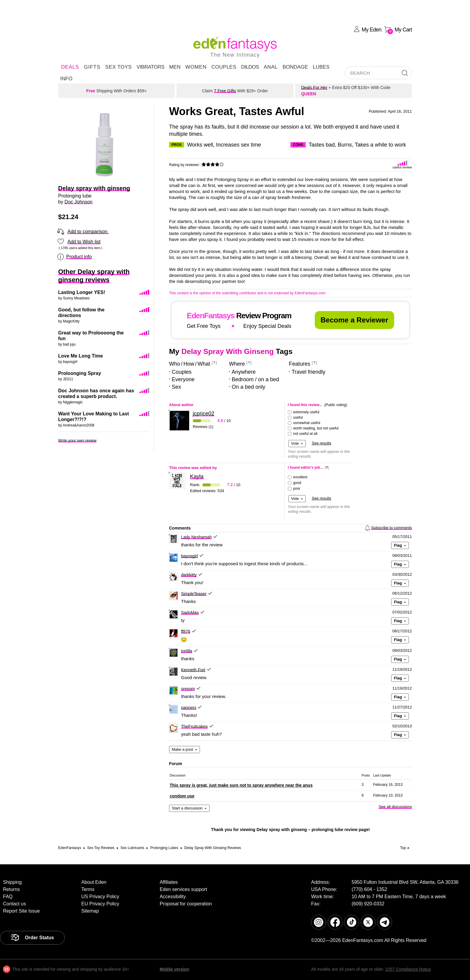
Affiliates (169, 882)
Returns (11, 889)
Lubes (321, 67)
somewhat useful (307, 423)
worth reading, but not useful (316, 428)
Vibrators (150, 67)
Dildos (250, 67)
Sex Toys (118, 67)
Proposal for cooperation (186, 904)
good (297, 483)
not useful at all (305, 434)
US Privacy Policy (100, 897)
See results (321, 443)
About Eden (94, 882)
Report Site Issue (21, 911)
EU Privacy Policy (100, 904)
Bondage (295, 67)
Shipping (12, 882)
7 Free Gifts (225, 91)
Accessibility (173, 897)
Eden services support (183, 889)
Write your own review (77, 440)
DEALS (70, 67)
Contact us (14, 904)
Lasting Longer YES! (82, 292)
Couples (224, 67)
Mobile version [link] (174, 969)
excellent (300, 477)
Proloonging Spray (80, 373)
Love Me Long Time (80, 356)
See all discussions (395, 807)
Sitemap (90, 911)
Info (66, 79)
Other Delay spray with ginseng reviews (94, 276)
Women (196, 67)
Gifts (92, 67)
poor (297, 489)
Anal (271, 67)
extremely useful (306, 412)
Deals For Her (314, 88)
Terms (88, 889)
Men (175, 67)
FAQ (8, 897)
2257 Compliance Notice (408, 969)
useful (298, 417)
